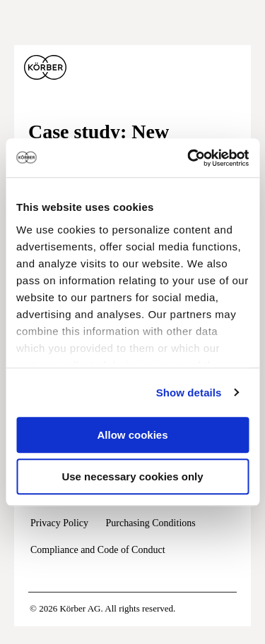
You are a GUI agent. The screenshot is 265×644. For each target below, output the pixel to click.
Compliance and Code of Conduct (98, 550)
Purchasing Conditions (151, 523)
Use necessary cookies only (132, 476)
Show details (189, 393)
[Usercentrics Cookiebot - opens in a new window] (189, 158)
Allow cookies (132, 435)
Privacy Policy (59, 523)
